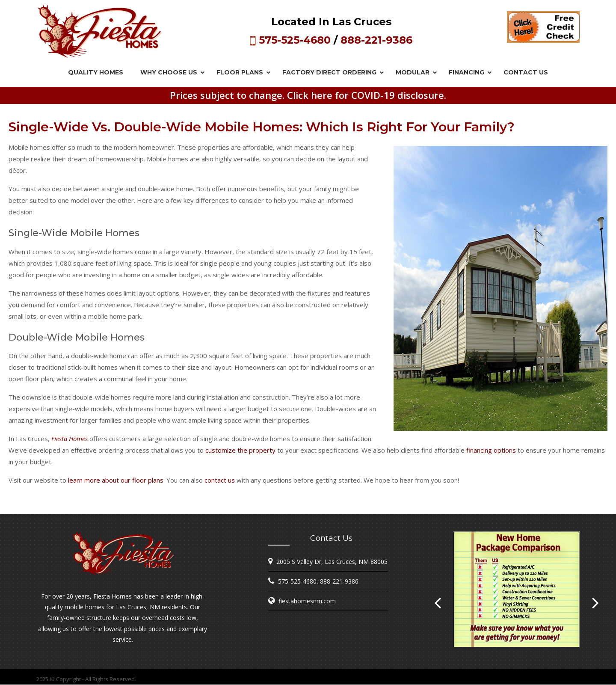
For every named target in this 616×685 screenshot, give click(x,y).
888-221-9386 (376, 40)
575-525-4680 (295, 40)
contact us (220, 480)
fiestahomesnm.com (307, 601)
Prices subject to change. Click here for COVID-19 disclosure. (308, 95)
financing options (491, 450)
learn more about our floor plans (116, 480)
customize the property (240, 450)
